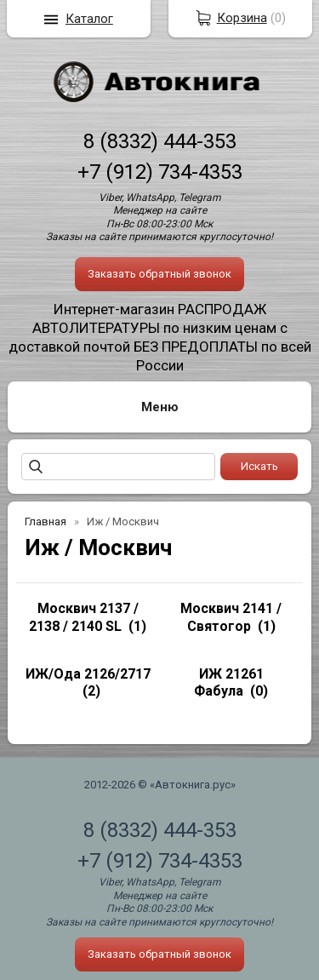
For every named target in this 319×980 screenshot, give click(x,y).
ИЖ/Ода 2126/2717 (88, 674)
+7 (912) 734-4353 (160, 172)
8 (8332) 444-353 (160, 141)
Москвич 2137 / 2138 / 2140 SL (84, 617)
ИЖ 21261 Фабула (229, 683)
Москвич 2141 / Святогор (231, 617)
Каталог (89, 19)
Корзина (242, 18)
